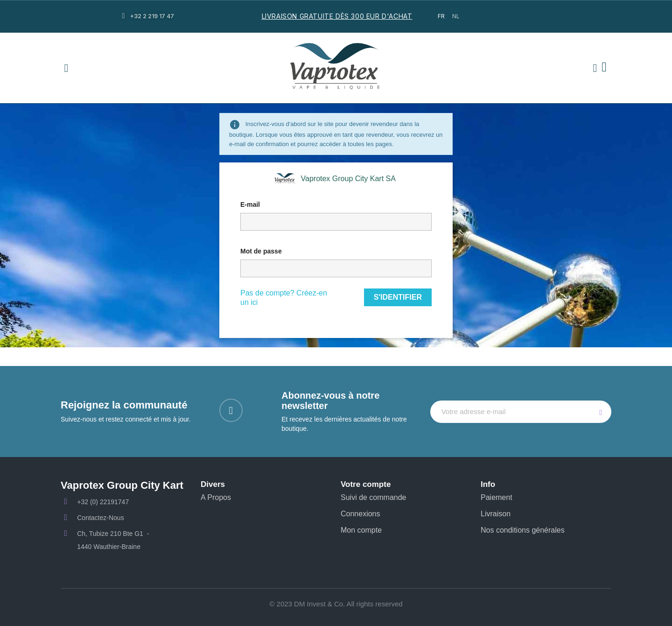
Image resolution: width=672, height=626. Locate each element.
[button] (66, 68)
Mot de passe (261, 251)
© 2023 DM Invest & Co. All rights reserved (336, 604)
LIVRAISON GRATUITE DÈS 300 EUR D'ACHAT (337, 16)
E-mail (250, 204)
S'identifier (398, 297)
